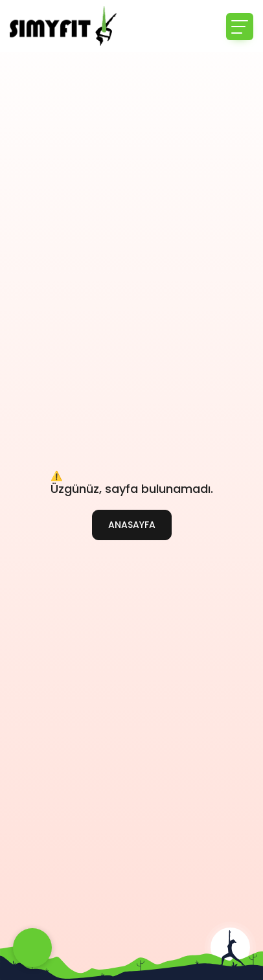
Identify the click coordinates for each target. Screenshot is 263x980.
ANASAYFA (132, 525)
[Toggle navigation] (240, 27)
